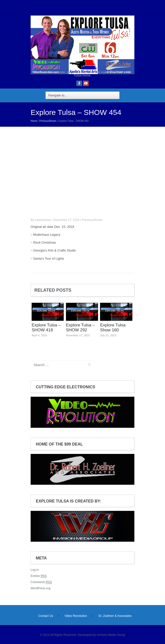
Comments (41, 582)
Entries (39, 576)
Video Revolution (76, 616)
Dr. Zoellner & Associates (115, 616)
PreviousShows (48, 121)
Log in (35, 570)
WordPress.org (41, 588)
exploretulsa (43, 220)
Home (34, 121)
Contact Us (46, 616)
